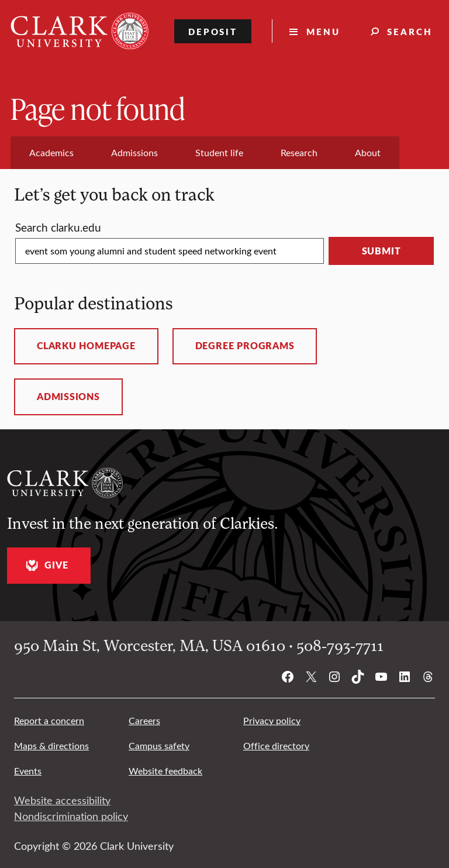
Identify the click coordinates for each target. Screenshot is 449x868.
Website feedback (165, 771)
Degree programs (245, 346)
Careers (144, 720)
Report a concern (49, 720)
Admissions (68, 397)
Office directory (276, 745)
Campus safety (159, 745)
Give (45, 565)
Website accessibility (62, 800)
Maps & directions (51, 745)
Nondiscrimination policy (71, 816)
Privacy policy (272, 720)
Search (410, 31)
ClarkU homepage (86, 346)
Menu (323, 31)
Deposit (213, 31)
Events (28, 771)
